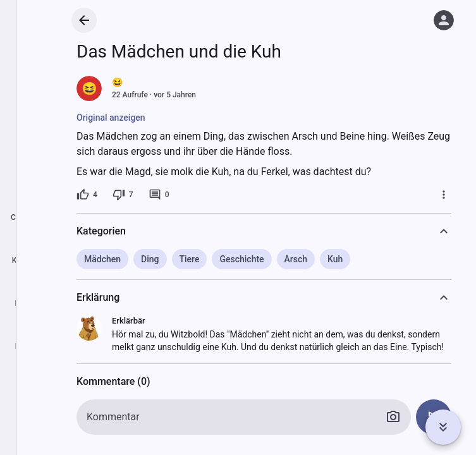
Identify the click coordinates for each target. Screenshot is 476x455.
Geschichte (241, 259)
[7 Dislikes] (123, 195)
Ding (150, 259)
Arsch (296, 259)
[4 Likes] (87, 195)
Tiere (190, 259)
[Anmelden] (444, 20)
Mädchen (102, 259)
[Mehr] (444, 195)
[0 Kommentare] (159, 195)
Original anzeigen (111, 118)
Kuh (335, 259)
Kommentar (113, 417)
